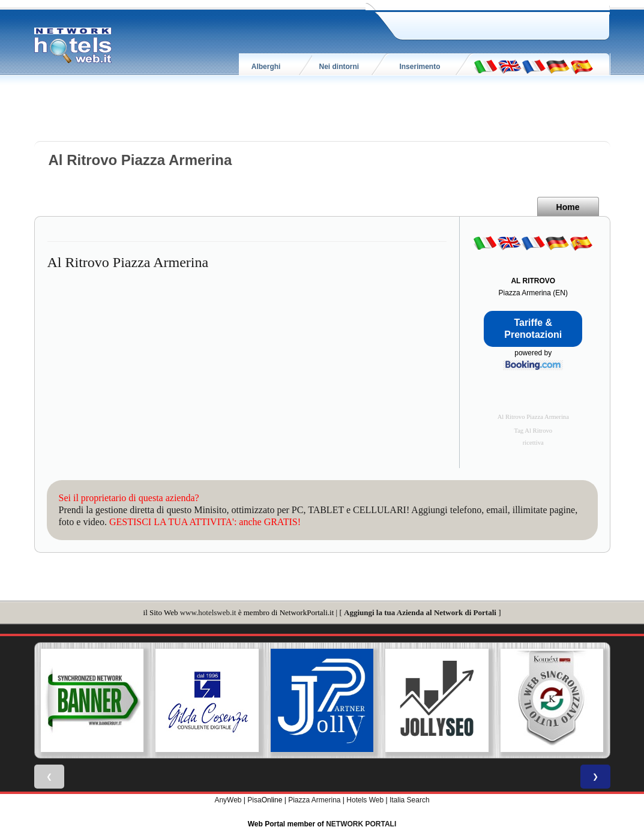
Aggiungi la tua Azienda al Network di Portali (420, 612)
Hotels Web (365, 800)
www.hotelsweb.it (208, 612)
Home (568, 207)
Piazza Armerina (314, 800)
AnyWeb (228, 800)
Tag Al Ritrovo (533, 431)
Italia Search (410, 800)
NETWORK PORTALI (361, 824)
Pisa (254, 800)
